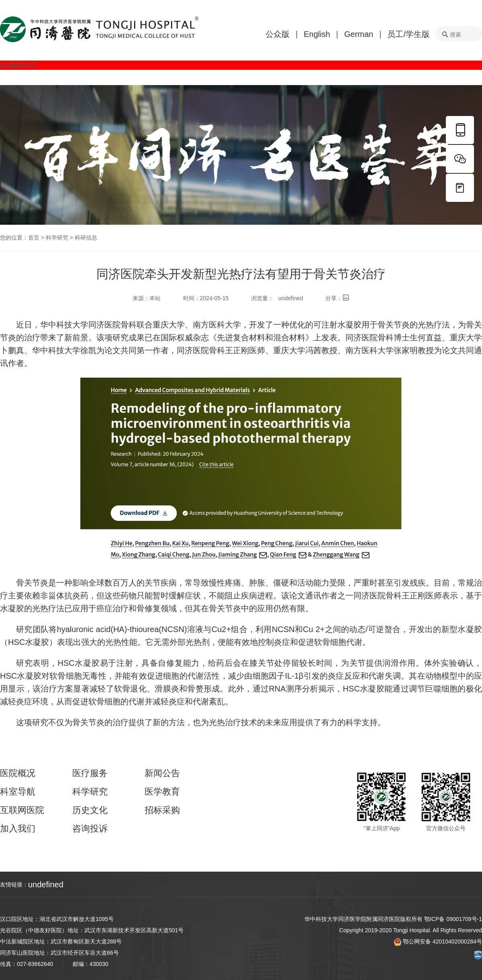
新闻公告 (162, 773)
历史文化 (90, 810)
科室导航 (18, 792)
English (317, 34)
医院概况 (18, 773)
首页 (34, 238)
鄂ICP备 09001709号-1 (453, 919)
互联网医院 (22, 810)
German (359, 34)
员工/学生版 (408, 34)
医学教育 (162, 792)
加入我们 (18, 829)
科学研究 (57, 238)
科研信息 (86, 238)
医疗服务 (90, 773)
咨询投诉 (90, 829)
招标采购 (162, 810)
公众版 (278, 34)
